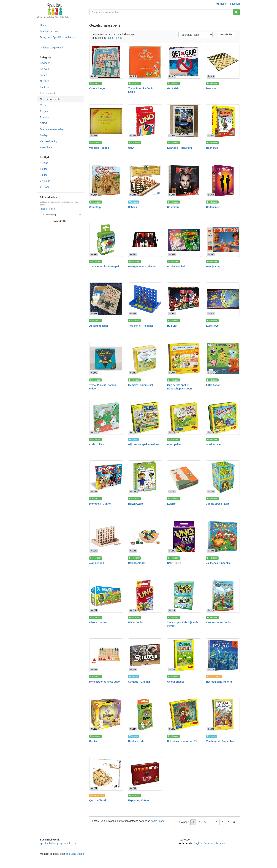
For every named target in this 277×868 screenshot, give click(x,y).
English (198, 843)
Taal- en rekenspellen (52, 129)
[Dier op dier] (184, 418)
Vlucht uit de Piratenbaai (221, 741)
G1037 (94, 195)
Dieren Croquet (98, 622)
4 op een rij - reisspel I (141, 326)
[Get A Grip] (184, 62)
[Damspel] (223, 62)
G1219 (211, 610)
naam (154, 821)
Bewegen (45, 63)
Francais (208, 843)
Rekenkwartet (136, 504)
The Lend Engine (75, 854)
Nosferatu (173, 207)
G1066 (133, 314)
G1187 (172, 491)
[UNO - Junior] (145, 596)
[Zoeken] (236, 12)
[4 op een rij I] (106, 536)
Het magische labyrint (219, 682)
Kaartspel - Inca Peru (179, 148)
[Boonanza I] (223, 121)
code (162, 821)
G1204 (94, 610)
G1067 (172, 314)
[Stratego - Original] (145, 655)
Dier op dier (174, 444)
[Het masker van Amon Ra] (184, 714)
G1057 (211, 254)
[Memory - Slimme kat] (145, 359)
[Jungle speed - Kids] (223, 477)
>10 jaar (44, 187)
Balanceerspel (137, 563)
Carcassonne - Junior (219, 622)
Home (222, 4)
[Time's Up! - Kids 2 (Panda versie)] (184, 596)
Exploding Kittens (139, 800)
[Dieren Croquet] (106, 596)
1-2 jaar (44, 169)
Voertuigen (46, 147)
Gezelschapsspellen (51, 99)
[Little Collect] (106, 418)
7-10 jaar (45, 181)
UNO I (132, 148)
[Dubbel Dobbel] (184, 240)
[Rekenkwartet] (145, 477)
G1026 (172, 136)
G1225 (211, 669)
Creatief (44, 81)
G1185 (94, 491)
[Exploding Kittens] (145, 774)
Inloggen (235, 4)
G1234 (94, 788)
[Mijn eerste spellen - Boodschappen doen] (184, 359)
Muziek (44, 105)
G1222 (94, 669)
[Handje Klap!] (223, 240)
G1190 (94, 551)
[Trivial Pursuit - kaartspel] (106, 240)
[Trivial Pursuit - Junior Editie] (145, 62)
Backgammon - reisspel (142, 267)
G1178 (172, 432)
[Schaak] (145, 181)
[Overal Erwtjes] (184, 655)
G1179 (211, 432)
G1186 (133, 491)
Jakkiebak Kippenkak (219, 563)
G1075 (94, 373)
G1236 (133, 788)
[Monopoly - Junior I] (106, 477)
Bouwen (44, 69)
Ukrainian (220, 843)
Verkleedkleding (49, 141)
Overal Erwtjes (176, 682)
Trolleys (44, 135)
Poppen (44, 111)
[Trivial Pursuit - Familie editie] (106, 359)
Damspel (211, 88)
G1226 (94, 729)
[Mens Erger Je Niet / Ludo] (106, 655)
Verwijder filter (61, 221)
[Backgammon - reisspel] (145, 240)
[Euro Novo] (223, 299)
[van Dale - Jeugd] (106, 121)
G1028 (211, 136)
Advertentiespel (99, 326)
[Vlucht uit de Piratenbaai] (223, 714)
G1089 (172, 373)
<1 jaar (44, 163)
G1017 (172, 76)
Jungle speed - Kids (218, 504)
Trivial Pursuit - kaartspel (104, 267)
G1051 (133, 254)
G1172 (94, 432)
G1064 (94, 314)
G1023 (94, 136)
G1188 (211, 491)
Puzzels (44, 117)
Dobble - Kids (136, 741)
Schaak (133, 207)
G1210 (133, 610)
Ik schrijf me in (49, 31)
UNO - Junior (136, 622)
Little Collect (97, 444)
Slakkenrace (213, 444)
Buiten (44, 75)
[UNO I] (145, 121)
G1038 (133, 195)
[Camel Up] (106, 181)
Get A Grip (173, 88)
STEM (43, 123)
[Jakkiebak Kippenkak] (223, 536)
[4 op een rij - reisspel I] (145, 299)
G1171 (211, 373)
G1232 (211, 729)
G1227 (133, 729)
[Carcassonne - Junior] (223, 596)
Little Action (213, 385)
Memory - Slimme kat (141, 385)
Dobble (93, 741)
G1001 (94, 76)
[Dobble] (106, 714)
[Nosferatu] (184, 181)
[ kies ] (44, 209)
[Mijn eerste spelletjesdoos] (145, 418)
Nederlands (185, 843)
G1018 (211, 76)
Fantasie (45, 87)
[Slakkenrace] (223, 418)
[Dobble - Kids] (145, 714)
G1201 (172, 551)
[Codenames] (223, 181)
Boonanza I (213, 148)
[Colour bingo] (106, 62)
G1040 (211, 195)
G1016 (133, 76)
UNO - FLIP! (174, 563)
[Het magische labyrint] (223, 655)
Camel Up (95, 207)
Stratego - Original (139, 682)
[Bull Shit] (184, 299)
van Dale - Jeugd (99, 148)
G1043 (94, 254)
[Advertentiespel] (106, 299)
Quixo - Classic (98, 800)
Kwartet (172, 504)
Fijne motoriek (48, 93)
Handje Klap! (214, 267)
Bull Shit (172, 326)
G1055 (172, 254)
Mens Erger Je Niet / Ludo (105, 682)
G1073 (211, 314)
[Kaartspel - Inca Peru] (184, 121)
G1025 (133, 136)
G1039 (172, 195)
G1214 (172, 610)
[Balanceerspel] (145, 536)
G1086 (133, 373)
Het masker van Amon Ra (182, 741)
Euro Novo (212, 326)
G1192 (133, 551)
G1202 (211, 551)
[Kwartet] (184, 477)
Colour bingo (97, 88)
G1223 (133, 669)
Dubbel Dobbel (176, 267)
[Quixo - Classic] (106, 774)
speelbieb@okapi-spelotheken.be (58, 843)
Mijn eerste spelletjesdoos (144, 444)
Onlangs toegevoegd (51, 48)
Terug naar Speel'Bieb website (58, 37)
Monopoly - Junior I (101, 504)
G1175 (133, 432)
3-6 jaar (44, 175)
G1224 (172, 669)
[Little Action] (223, 359)
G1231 (172, 729)
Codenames (213, 207)
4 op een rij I (97, 563)
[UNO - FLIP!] (184, 536)
